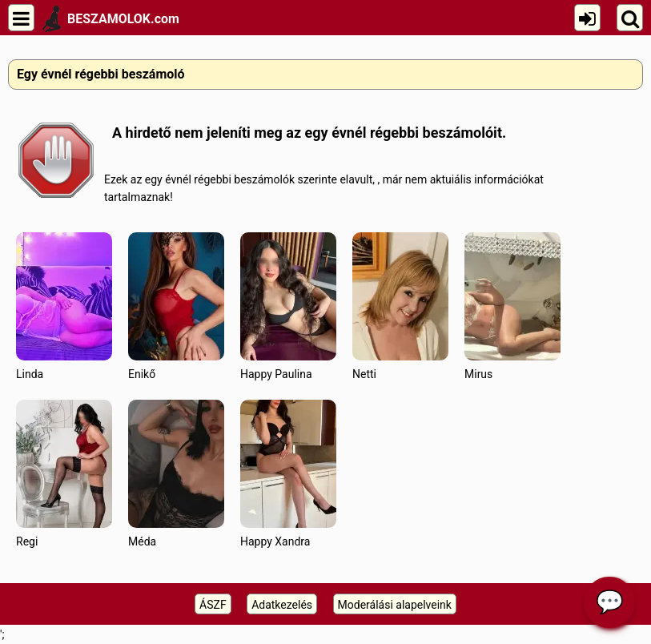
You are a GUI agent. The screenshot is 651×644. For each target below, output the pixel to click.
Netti (400, 306)
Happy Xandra (288, 474)
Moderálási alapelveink (395, 605)
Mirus (512, 306)
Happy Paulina (288, 306)
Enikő (176, 306)
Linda (64, 306)
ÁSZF (213, 605)
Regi (64, 474)
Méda (176, 474)
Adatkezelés (282, 605)
